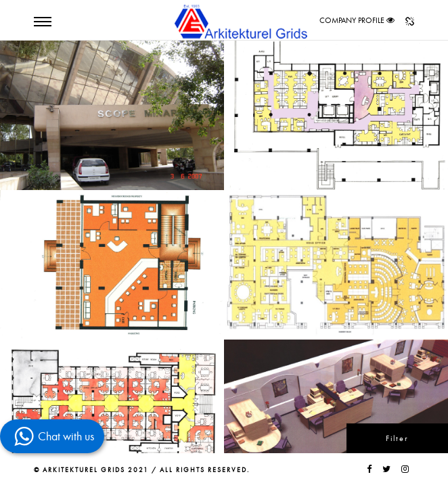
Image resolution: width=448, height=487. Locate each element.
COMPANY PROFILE (352, 20)
